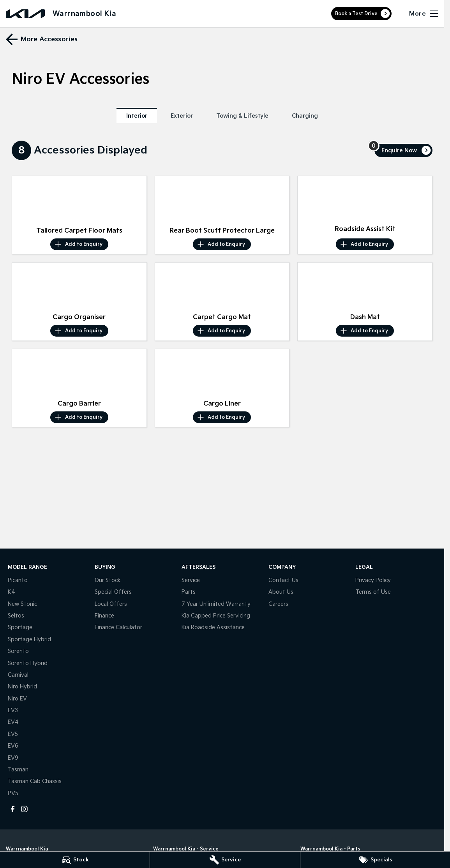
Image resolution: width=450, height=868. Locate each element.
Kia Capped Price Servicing (216, 616)
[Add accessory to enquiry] (79, 244)
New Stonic (22, 604)
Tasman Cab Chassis (35, 781)
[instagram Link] (24, 809)
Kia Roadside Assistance (213, 627)
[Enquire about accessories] (403, 150)
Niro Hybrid (22, 687)
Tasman (18, 770)
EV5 (13, 734)
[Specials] (375, 860)
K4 (11, 592)
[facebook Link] (13, 809)
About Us (281, 592)
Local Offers (111, 604)
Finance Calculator (118, 627)
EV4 (13, 722)
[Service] (225, 860)
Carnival (18, 675)
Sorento (18, 651)
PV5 (13, 793)
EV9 (13, 758)
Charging (305, 116)
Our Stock (108, 580)
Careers (278, 604)
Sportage (20, 627)
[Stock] (75, 860)
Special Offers (113, 592)
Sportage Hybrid (29, 640)
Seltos (16, 616)
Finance (104, 616)
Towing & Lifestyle (242, 116)
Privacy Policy (373, 580)
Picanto (18, 580)
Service (191, 580)
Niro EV (17, 699)
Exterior (182, 116)
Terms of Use (373, 592)
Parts (189, 592)
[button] (79, 200)
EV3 (13, 710)
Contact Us (283, 580)
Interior (137, 116)
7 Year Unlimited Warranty (216, 604)
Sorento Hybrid (28, 663)
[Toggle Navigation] (424, 14)
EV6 (13, 746)
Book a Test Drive (356, 14)
